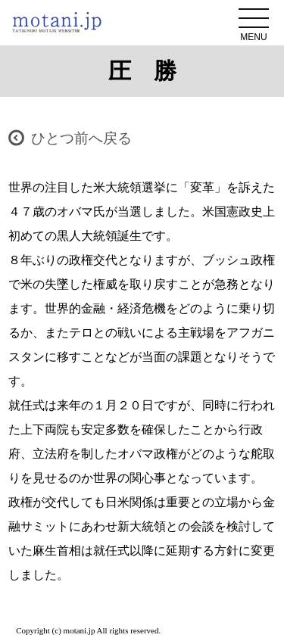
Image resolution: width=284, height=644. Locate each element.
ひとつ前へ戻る (81, 138)
